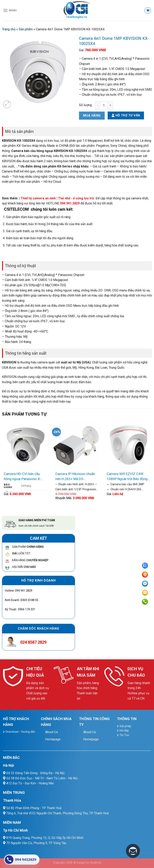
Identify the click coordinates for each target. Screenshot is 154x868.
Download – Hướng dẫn (20, 732)
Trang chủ (9, 29)
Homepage (53, 739)
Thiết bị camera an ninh (38, 198)
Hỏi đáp (124, 731)
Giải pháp (125, 726)
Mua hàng (92, 115)
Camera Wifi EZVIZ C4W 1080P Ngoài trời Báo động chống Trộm (127, 477)
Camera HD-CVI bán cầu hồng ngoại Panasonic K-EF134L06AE (22, 477)
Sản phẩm (26, 29)
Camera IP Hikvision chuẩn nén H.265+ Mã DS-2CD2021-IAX (75, 477)
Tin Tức (124, 735)
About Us (52, 732)
